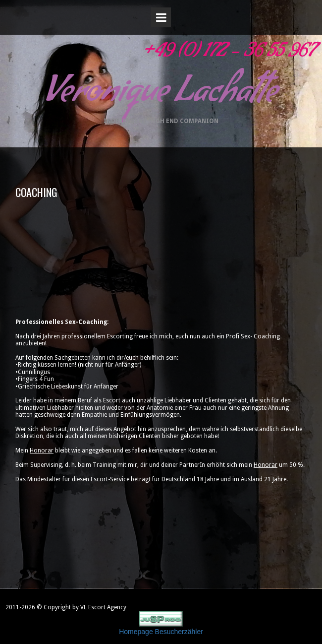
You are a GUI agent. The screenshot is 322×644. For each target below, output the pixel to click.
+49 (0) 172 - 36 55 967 (228, 54)
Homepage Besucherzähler (161, 632)
